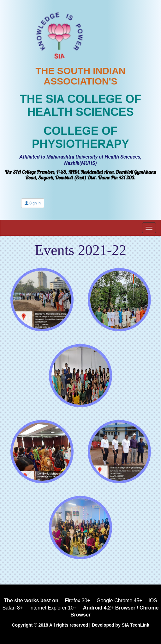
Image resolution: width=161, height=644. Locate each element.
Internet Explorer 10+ (53, 608)
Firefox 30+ (77, 600)
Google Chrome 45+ (119, 600)
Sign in (33, 203)
